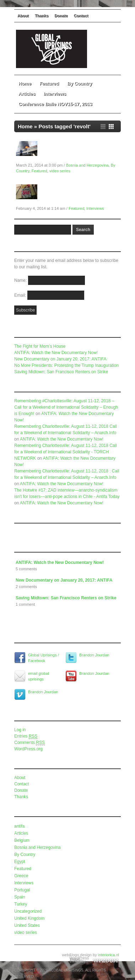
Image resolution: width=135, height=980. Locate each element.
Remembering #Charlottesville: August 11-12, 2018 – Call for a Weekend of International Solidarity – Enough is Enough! (66, 407)
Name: (21, 280)
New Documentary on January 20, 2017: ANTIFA (60, 359)
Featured (49, 83)
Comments (29, 743)
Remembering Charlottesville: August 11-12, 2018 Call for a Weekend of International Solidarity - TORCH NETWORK (66, 452)
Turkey (21, 904)
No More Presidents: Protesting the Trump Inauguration (66, 365)
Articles (27, 94)
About (23, 16)
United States (27, 925)
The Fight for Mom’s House (40, 346)
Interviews (55, 94)
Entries (26, 736)
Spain (20, 897)
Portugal (22, 890)
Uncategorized (28, 911)
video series (60, 171)
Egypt (20, 862)
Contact (81, 16)
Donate (61, 16)
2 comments (26, 587)
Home (25, 83)
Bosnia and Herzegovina (87, 165)
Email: (21, 295)
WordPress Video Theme (79, 959)
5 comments (26, 569)
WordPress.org (28, 749)
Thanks (42, 16)
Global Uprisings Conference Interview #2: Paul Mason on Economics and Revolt (77, 195)
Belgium (22, 840)
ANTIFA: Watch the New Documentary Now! (56, 353)
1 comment (25, 604)
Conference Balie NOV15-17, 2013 (55, 104)
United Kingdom (29, 918)
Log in (20, 730)
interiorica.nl (109, 955)
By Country (82, 83)
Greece (21, 876)
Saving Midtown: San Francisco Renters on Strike (61, 372)
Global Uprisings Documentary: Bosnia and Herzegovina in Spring (80, 152)
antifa (19, 826)
